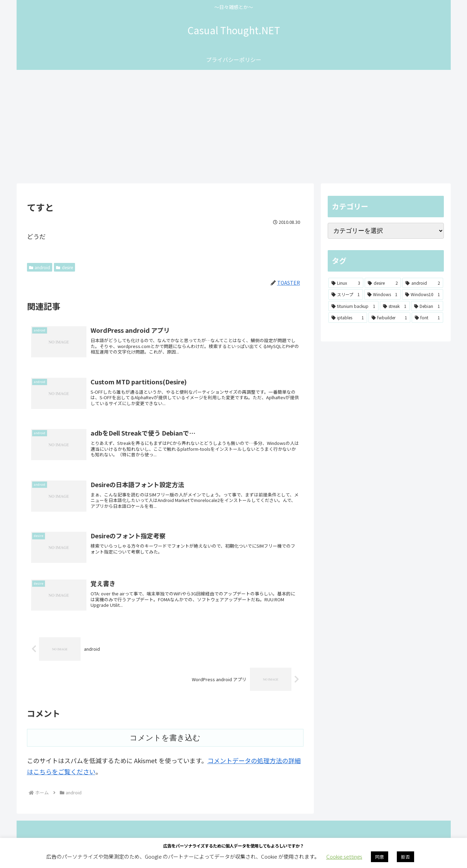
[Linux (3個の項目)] (346, 283)
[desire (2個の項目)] (383, 283)
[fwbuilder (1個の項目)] (389, 318)
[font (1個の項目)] (427, 318)
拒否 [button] (405, 857)
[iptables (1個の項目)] (348, 318)
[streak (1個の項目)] (395, 306)
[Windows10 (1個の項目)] (423, 294)
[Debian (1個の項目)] (427, 306)
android (40, 267)
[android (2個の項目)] (423, 283)
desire (64, 267)
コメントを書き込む (165, 754)
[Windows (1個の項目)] (382, 294)
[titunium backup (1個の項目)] (353, 306)
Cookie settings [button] (344, 856)
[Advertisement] (234, 127)
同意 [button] (380, 857)
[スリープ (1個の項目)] (346, 294)
